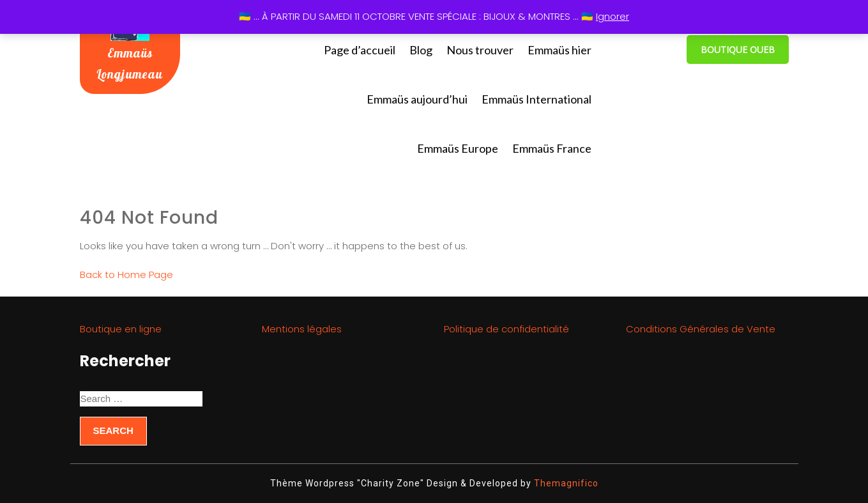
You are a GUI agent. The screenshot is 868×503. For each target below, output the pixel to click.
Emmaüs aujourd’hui (417, 99)
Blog (421, 50)
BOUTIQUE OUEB (738, 50)
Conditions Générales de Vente (701, 329)
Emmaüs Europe (458, 148)
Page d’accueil (360, 50)
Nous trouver (480, 50)
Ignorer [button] (613, 16)
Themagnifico (565, 483)
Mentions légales (302, 329)
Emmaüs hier (560, 50)
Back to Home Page (126, 275)
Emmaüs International (537, 99)
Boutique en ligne (121, 329)
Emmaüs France (552, 148)
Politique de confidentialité (506, 329)
